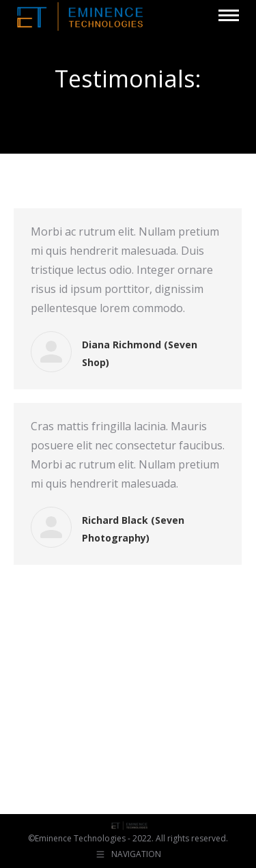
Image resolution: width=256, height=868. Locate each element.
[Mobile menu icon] (229, 15)
